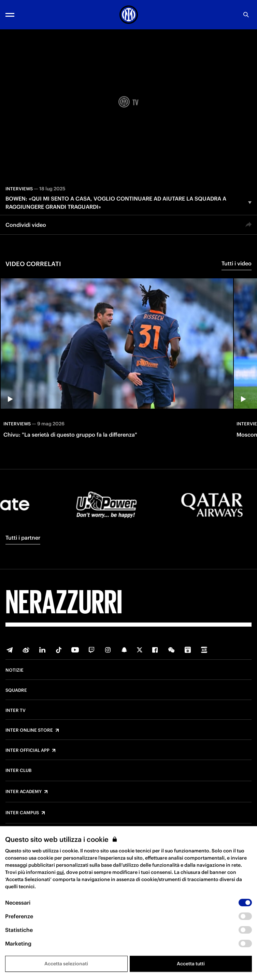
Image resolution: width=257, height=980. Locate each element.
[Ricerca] (246, 15)
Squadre (16, 690)
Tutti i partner (23, 538)
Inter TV (16, 711)
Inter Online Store (29, 730)
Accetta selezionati (66, 964)
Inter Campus (22, 813)
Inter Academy (24, 792)
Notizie (15, 670)
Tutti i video (237, 263)
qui (60, 872)
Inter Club (18, 771)
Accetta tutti (191, 964)
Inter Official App (27, 750)
